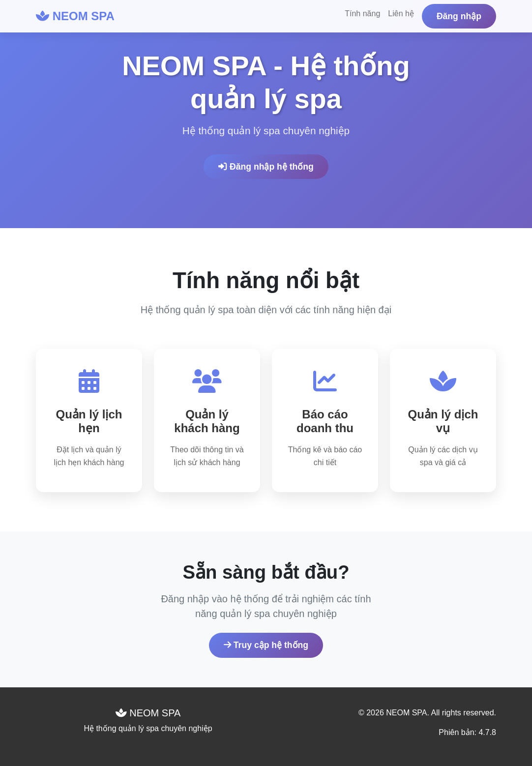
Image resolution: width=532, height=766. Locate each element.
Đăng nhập (459, 16)
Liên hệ (401, 14)
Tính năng (362, 14)
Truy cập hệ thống (266, 645)
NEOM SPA (75, 16)
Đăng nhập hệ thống (266, 167)
